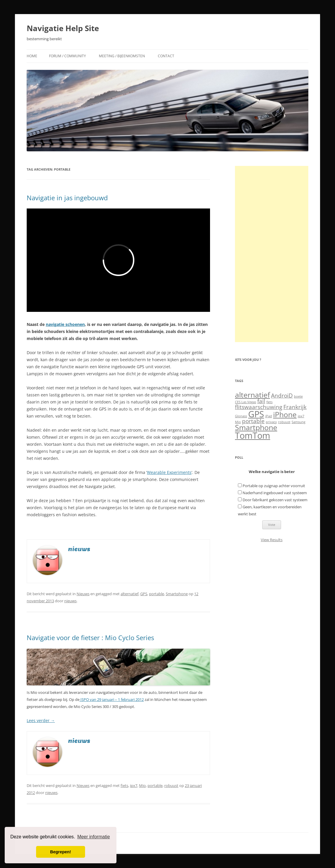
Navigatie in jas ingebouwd (67, 198)
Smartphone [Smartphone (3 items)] (256, 427)
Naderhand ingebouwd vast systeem (275, 493)
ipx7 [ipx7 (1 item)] (301, 416)
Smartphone (177, 594)
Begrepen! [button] (61, 852)
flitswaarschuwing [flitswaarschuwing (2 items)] (259, 407)
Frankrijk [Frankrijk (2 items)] (295, 407)
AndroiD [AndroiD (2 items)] (282, 396)
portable (156, 594)
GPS (144, 594)
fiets (124, 785)
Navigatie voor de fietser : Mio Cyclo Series (90, 637)
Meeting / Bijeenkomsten (122, 56)
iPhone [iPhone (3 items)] (285, 414)
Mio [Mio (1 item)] (238, 422)
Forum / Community (67, 56)
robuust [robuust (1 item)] (284, 422)
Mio (142, 785)
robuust (171, 785)
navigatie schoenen (65, 324)
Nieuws (83, 594)
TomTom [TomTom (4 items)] (253, 435)
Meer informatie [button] (93, 837)
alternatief (130, 594)
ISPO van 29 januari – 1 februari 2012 (112, 699)
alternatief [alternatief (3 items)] (252, 395)
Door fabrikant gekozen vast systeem (275, 500)
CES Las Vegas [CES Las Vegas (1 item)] (246, 402)
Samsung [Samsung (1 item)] (298, 422)
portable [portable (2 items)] (253, 421)
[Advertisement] (272, 254)
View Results (272, 540)
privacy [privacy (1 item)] (271, 422)
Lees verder (41, 720)
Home (32, 56)
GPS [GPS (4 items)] (256, 414)
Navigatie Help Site (63, 28)
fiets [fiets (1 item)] (269, 402)
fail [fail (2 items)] (261, 401)
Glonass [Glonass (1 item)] (241, 416)
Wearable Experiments (169, 472)
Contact (166, 56)
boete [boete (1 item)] (298, 396)
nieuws (70, 601)
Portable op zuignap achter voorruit (274, 486)
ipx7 (134, 785)
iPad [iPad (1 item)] (269, 416)
